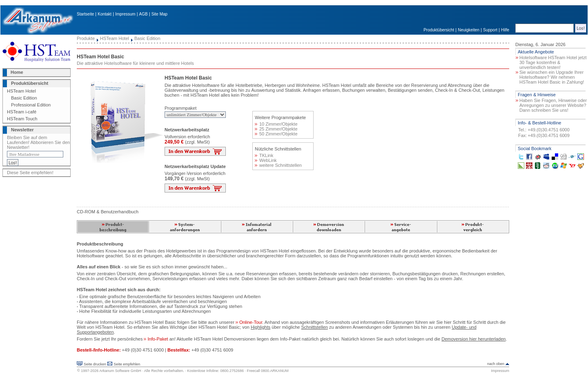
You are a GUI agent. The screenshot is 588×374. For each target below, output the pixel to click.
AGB (144, 14)
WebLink (266, 160)
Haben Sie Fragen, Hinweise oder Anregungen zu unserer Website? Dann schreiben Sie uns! (553, 105)
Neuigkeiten (469, 30)
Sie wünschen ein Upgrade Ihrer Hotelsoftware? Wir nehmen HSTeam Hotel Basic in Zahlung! (552, 77)
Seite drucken (95, 364)
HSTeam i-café (22, 112)
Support (490, 30)
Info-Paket (156, 339)
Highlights (261, 327)
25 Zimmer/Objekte (276, 129)
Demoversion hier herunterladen (473, 339)
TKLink (264, 155)
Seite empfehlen (127, 364)
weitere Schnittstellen (278, 165)
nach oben (496, 364)
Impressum (125, 14)
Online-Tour (249, 322)
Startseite (85, 14)
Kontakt (105, 14)
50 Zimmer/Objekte (276, 134)
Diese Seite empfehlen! (30, 173)
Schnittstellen (314, 327)
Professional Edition (31, 105)
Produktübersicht (439, 30)
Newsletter (22, 130)
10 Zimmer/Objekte (276, 124)
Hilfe (505, 30)
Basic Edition (24, 98)
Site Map (159, 14)
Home (17, 72)
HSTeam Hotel (21, 91)
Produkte (86, 38)
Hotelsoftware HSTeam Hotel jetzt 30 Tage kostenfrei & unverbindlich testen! (553, 62)
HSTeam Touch (22, 119)
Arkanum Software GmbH (120, 371)
